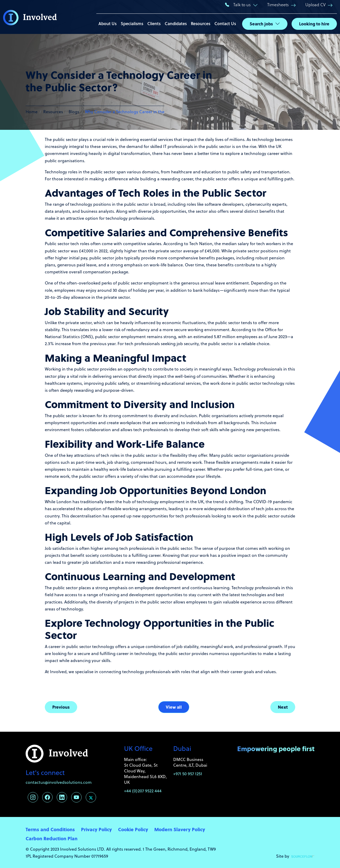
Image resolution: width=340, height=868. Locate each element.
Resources (201, 23)
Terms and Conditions (50, 829)
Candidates (176, 23)
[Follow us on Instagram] (33, 797)
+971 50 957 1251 (188, 774)
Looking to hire (314, 24)
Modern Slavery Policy (180, 829)
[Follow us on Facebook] (47, 797)
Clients (154, 23)
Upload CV (315, 5)
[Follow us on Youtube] (76, 797)
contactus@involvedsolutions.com (59, 782)
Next (283, 707)
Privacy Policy (96, 829)
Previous (61, 707)
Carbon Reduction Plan (52, 838)
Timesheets (278, 5)
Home (32, 112)
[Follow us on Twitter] (91, 797)
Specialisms (132, 23)
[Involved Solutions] (30, 17)
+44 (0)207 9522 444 (143, 791)
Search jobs (261, 24)
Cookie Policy (133, 829)
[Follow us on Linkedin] (62, 797)
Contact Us (225, 23)
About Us (107, 23)
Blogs (74, 112)
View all (174, 707)
